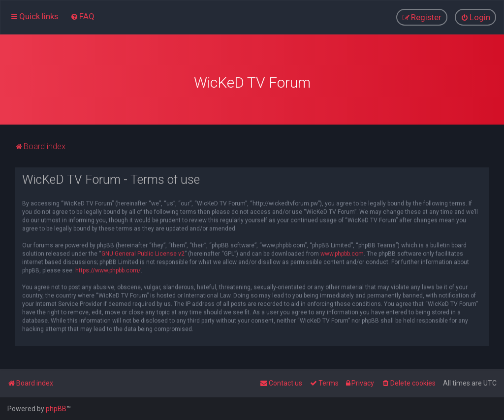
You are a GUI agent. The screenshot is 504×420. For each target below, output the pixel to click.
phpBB (56, 409)
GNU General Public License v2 (143, 252)
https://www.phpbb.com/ (108, 269)
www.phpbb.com (342, 252)
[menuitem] (82, 16)
